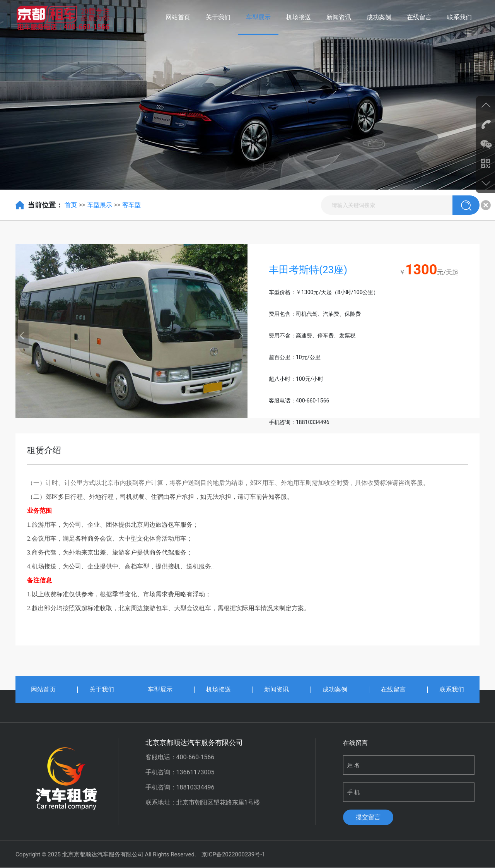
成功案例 (379, 17)
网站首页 (178, 17)
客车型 (131, 205)
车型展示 (258, 17)
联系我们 (459, 17)
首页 (71, 205)
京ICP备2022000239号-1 (233, 854)
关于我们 (218, 17)
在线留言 (419, 17)
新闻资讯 (339, 17)
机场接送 (299, 17)
